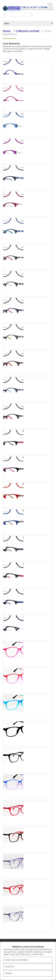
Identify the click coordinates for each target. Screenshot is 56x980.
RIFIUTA (9, 973)
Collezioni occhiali (27, 31)
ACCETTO (10, 967)
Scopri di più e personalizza (17, 960)
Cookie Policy (38, 954)
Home (7, 31)
